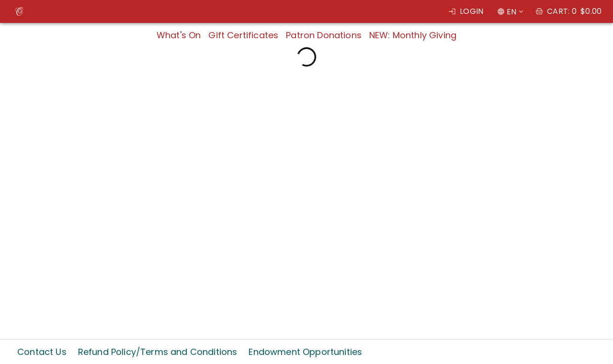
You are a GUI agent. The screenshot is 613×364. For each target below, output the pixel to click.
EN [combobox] (511, 12)
